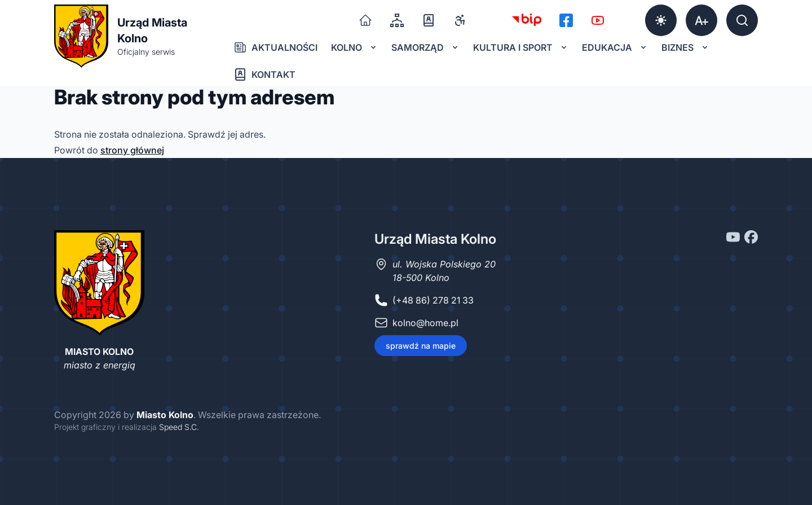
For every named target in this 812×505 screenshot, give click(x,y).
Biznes (685, 47)
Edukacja (615, 47)
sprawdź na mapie (421, 346)
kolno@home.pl (425, 323)
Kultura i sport (521, 47)
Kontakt (264, 74)
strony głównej (132, 150)
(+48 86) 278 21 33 (433, 300)
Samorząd (425, 47)
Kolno (354, 47)
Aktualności (275, 47)
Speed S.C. (179, 427)
